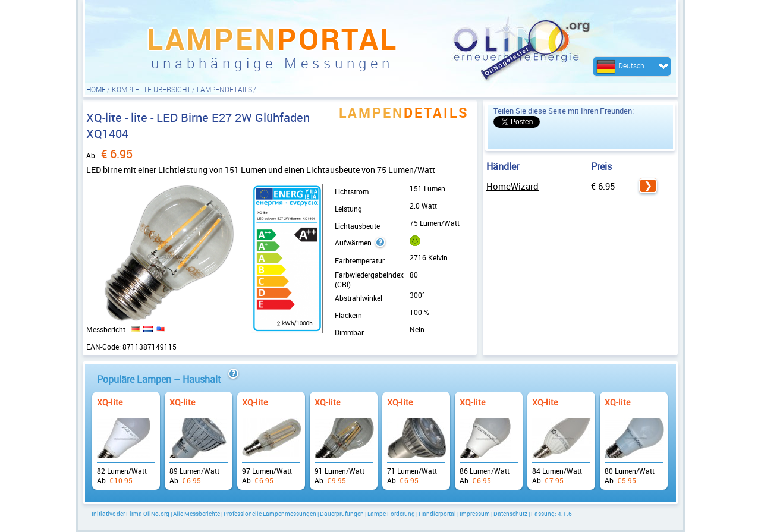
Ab (126, 435)
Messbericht (106, 329)
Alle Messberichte (196, 514)
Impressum (475, 514)
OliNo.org (156, 514)
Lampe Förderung (391, 514)
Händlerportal (437, 514)
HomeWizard (512, 186)
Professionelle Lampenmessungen (270, 514)
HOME (96, 89)
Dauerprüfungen (342, 514)
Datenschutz (510, 514)
